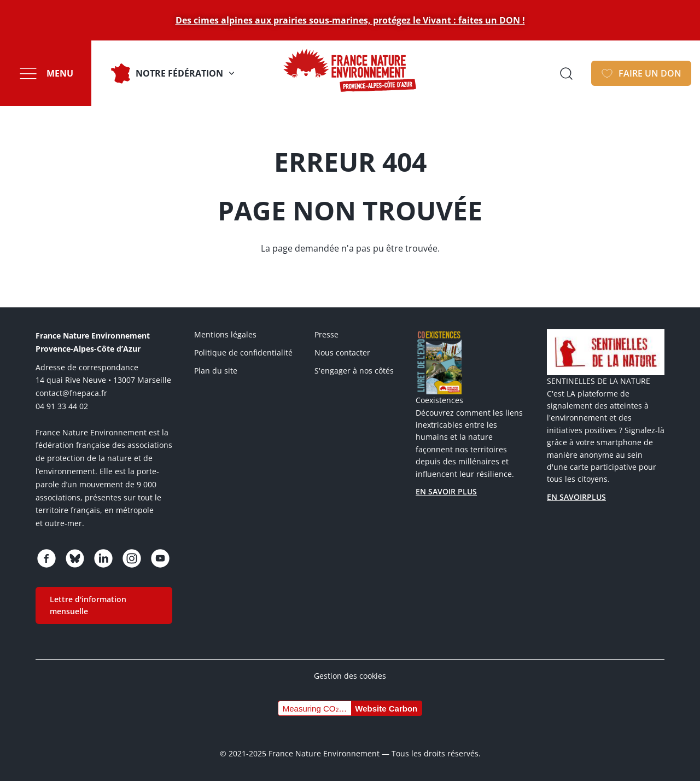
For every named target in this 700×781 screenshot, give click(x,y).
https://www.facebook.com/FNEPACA (46, 558)
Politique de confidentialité (243, 352)
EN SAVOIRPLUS (576, 497)
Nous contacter (342, 352)
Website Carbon (386, 709)
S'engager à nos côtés (354, 371)
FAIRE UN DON (650, 73)
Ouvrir (566, 73)
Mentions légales (225, 334)
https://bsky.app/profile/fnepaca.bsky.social (75, 558)
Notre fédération (179, 73)
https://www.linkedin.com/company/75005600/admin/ (103, 558)
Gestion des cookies (350, 676)
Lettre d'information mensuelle (88, 605)
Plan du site (216, 371)
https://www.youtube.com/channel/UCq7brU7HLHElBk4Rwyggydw (160, 558)
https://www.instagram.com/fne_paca (132, 558)
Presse (326, 334)
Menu (60, 73)
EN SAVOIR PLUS (446, 491)
